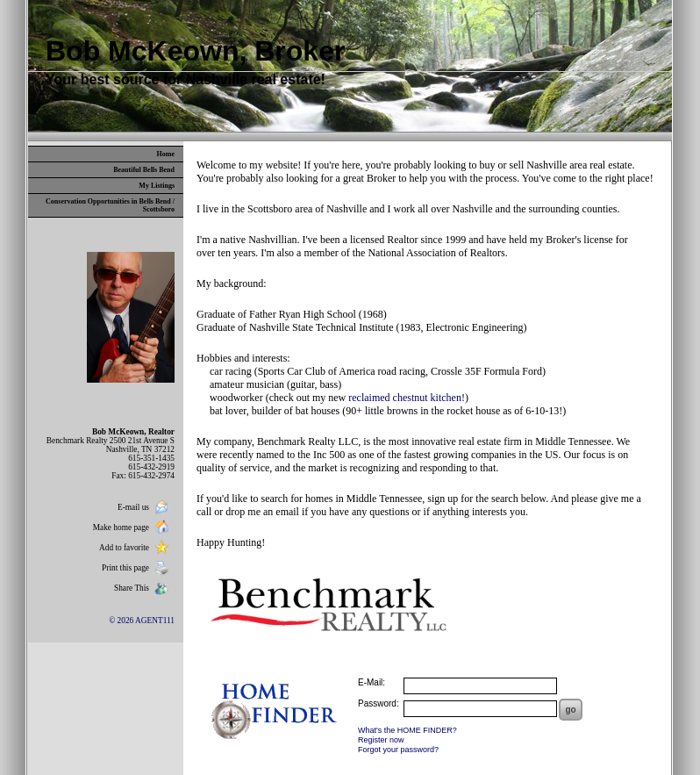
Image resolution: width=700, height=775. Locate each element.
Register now (381, 740)
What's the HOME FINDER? (407, 730)
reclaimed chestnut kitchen (405, 398)
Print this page (137, 568)
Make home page (132, 527)
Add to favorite (136, 548)
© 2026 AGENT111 (142, 621)
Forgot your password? (398, 750)
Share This (143, 588)
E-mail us (145, 507)
